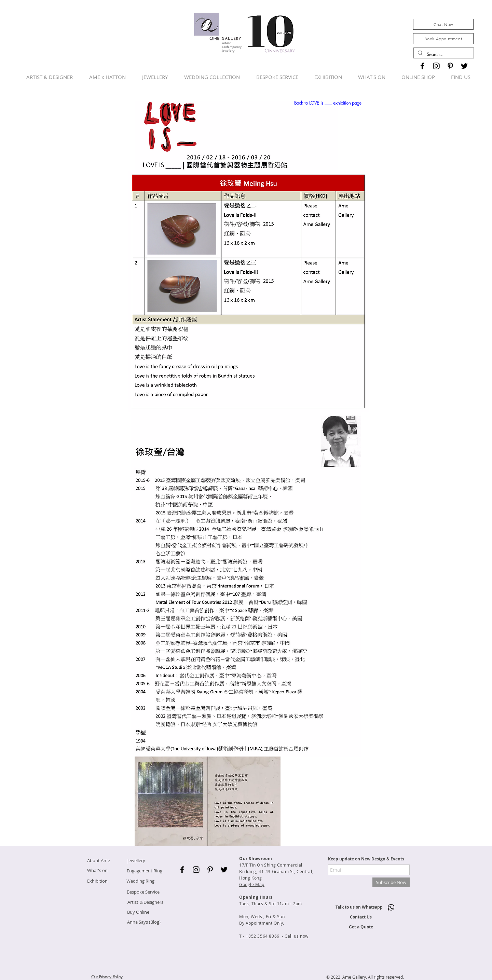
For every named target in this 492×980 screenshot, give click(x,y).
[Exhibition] (97, 881)
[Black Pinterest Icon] (450, 66)
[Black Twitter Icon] (464, 66)
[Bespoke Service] (143, 892)
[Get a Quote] (361, 927)
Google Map (252, 884)
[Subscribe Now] (391, 882)
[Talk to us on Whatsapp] (359, 907)
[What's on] (97, 870)
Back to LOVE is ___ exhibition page (328, 103)
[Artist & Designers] (145, 902)
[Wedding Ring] (140, 881)
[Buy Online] (138, 912)
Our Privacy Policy (107, 977)
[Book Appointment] (443, 39)
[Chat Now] (443, 24)
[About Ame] (98, 861)
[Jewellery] (136, 861)
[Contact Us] (361, 917)
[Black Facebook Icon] (422, 66)
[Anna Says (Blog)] (144, 922)
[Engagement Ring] (144, 871)
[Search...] (443, 54)
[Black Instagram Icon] (436, 66)
